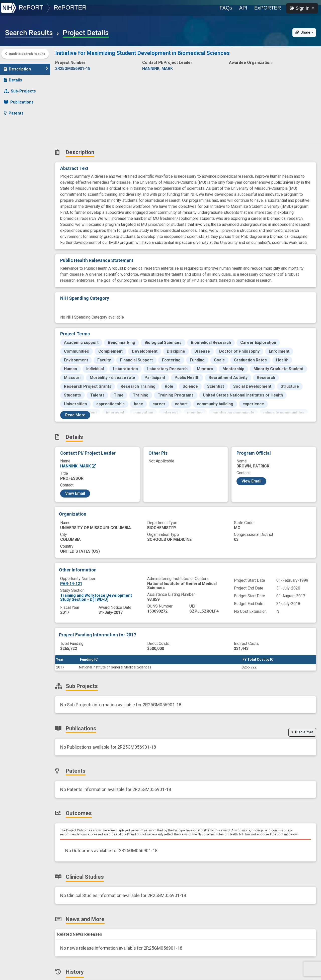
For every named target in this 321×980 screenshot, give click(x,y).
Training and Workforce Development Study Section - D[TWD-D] (96, 597)
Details (13, 78)
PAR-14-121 (71, 584)
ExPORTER (268, 8)
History (14, 155)
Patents (14, 111)
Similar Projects (23, 166)
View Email (75, 493)
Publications (19, 100)
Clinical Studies (21, 133)
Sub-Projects (20, 89)
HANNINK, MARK (78, 466)
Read (75, 415)
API (243, 8)
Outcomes (17, 122)
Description (26, 66)
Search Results (29, 33)
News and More (22, 144)
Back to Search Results (25, 54)
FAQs (226, 8)
